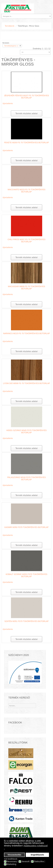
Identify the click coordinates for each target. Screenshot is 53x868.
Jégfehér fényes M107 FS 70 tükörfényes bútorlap (26, 97)
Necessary (12, 862)
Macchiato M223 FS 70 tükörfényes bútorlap (26, 191)
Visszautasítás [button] (14, 855)
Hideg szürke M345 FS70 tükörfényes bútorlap (26, 431)
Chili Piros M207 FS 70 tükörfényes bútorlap (26, 241)
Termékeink (10, 26)
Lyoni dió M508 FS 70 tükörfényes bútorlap (26, 383)
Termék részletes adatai (26, 113)
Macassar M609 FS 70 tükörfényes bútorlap (26, 288)
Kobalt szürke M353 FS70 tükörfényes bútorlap (26, 575)
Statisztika (39, 862)
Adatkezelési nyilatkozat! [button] (36, 846)
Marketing (11, 864)
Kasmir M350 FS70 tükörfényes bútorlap (26, 527)
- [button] (4, 849)
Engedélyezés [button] (37, 855)
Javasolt (25, 862)
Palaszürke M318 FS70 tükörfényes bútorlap (26, 478)
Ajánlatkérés (8, 103)
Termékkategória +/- (11, 46)
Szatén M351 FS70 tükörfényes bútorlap (26, 621)
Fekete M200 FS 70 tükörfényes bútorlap (26, 143)
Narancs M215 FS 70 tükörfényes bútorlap (26, 333)
